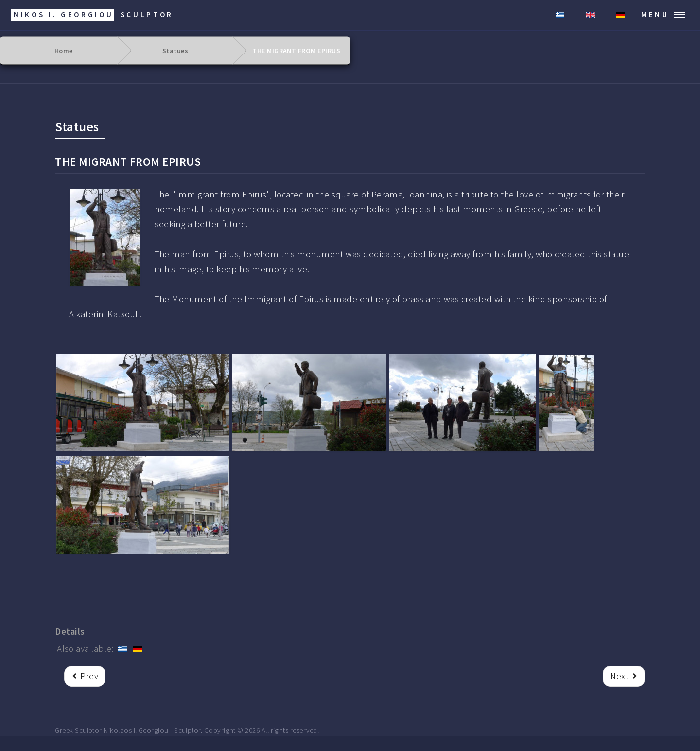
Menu (655, 14)
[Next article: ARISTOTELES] (624, 676)
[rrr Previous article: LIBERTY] (85, 676)
